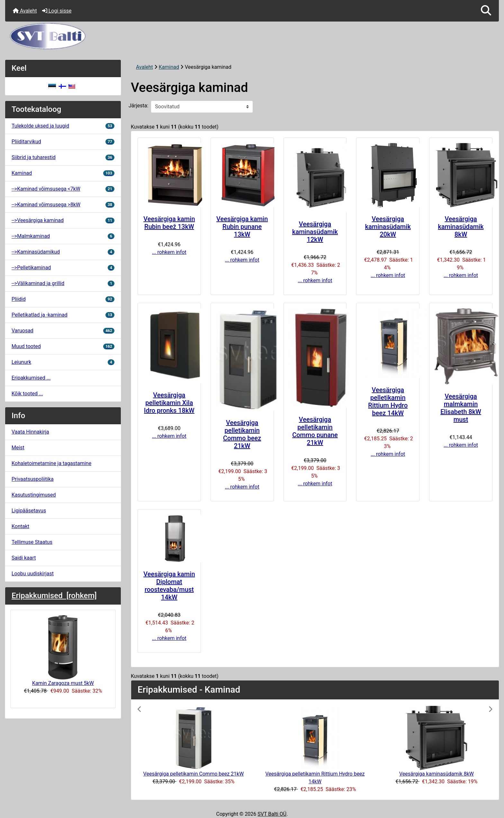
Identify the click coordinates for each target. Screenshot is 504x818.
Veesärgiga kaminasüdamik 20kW (388, 227)
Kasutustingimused (34, 495)
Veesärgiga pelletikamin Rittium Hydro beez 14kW (388, 401)
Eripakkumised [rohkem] (54, 596)
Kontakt (20, 526)
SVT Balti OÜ (272, 814)
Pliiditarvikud (63, 142)
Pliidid (63, 299)
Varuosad (63, 331)
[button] (486, 11)
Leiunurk (63, 362)
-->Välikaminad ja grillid (63, 283)
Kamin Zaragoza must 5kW (63, 651)
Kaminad (169, 67)
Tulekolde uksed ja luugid (63, 126)
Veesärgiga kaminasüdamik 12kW (315, 232)
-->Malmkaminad (63, 236)
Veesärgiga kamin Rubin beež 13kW (169, 223)
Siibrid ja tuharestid (63, 157)
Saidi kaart (24, 558)
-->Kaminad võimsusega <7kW (63, 189)
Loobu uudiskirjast (33, 574)
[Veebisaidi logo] (252, 36)
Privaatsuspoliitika (33, 479)
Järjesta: (138, 106)
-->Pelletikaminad (63, 268)
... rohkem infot (169, 252)
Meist (18, 448)
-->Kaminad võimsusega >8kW (63, 205)
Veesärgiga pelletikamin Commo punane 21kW (315, 431)
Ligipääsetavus (29, 511)
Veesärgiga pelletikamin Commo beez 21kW (242, 434)
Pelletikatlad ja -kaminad (63, 315)
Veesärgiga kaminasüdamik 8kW (461, 227)
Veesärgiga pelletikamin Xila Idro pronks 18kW (169, 403)
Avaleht (25, 11)
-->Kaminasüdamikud (63, 252)
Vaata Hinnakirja (30, 432)
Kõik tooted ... (27, 394)
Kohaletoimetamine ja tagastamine (51, 463)
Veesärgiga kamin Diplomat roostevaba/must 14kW (169, 586)
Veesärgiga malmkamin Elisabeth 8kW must (461, 408)
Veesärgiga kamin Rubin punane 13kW (242, 227)
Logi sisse (57, 11)
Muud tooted (63, 346)
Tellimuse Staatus (32, 542)
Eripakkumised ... (31, 378)
